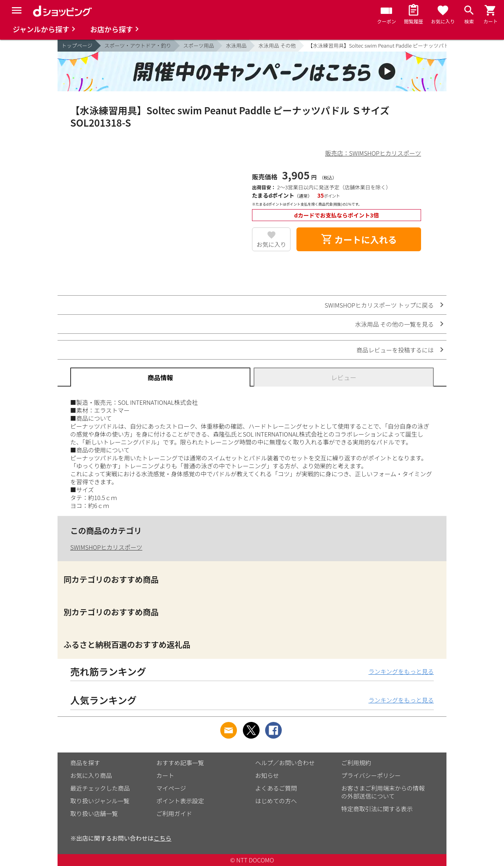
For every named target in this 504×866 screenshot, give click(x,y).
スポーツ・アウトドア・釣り (138, 45)
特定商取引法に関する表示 (377, 809)
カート (165, 775)
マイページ (171, 788)
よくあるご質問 (276, 788)
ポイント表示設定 (180, 801)
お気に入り (271, 244)
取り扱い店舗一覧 (94, 813)
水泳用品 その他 (277, 45)
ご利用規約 (356, 763)
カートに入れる (359, 239)
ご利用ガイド (174, 813)
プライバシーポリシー (371, 775)
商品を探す (85, 763)
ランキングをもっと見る (401, 671)
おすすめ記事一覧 (180, 763)
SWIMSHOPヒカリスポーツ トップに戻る (379, 305)
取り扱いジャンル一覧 (100, 801)
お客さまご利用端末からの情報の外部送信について (383, 792)
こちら (163, 838)
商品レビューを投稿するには (395, 350)
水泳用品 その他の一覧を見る (394, 324)
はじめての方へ (276, 801)
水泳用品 (236, 45)
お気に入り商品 (91, 775)
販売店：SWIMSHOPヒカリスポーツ (373, 153)
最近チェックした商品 (100, 788)
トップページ (77, 45)
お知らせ (267, 775)
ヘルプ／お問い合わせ (285, 763)
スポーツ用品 (199, 45)
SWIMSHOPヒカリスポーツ (106, 547)
